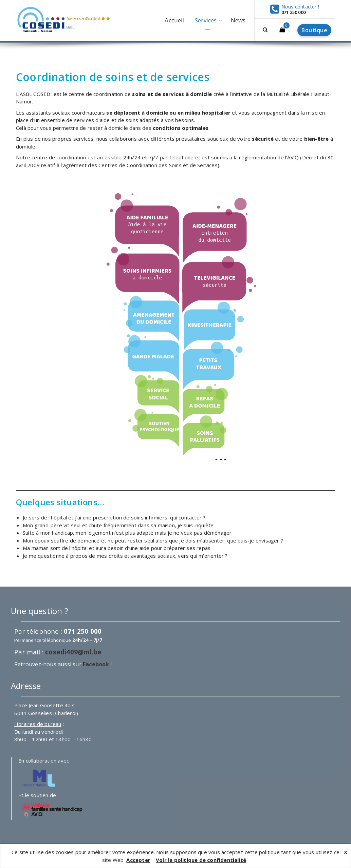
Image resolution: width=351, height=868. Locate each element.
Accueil (174, 20)
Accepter (138, 860)
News (238, 20)
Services (206, 20)
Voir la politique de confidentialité (201, 860)
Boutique (314, 30)
